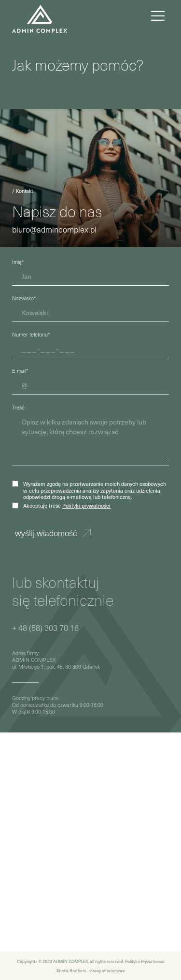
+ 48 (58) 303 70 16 (45, 628)
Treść (18, 407)
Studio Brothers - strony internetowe (91, 970)
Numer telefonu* (31, 334)
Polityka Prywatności (145, 961)
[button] (158, 17)
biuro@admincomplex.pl (54, 230)
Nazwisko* (24, 298)
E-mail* (20, 371)
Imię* (18, 262)
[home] (40, 17)
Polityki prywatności (86, 505)
